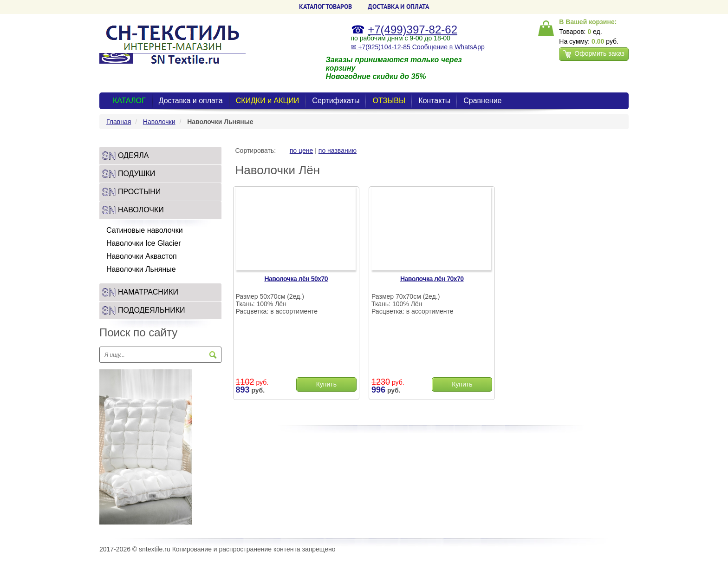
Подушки (136, 174)
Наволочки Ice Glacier (144, 243)
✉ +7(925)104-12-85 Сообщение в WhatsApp (418, 47)
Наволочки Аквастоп (142, 256)
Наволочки (159, 122)
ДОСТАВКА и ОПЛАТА (398, 7)
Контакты (434, 101)
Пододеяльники (151, 310)
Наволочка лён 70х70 (432, 279)
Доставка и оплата (191, 101)
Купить (326, 384)
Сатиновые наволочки (145, 230)
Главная (119, 122)
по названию (338, 151)
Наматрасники (148, 292)
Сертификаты (336, 101)
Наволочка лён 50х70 (296, 279)
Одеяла (133, 155)
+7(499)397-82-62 (413, 30)
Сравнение (482, 101)
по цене (301, 151)
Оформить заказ (594, 54)
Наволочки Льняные (141, 269)
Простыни (139, 192)
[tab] (160, 156)
